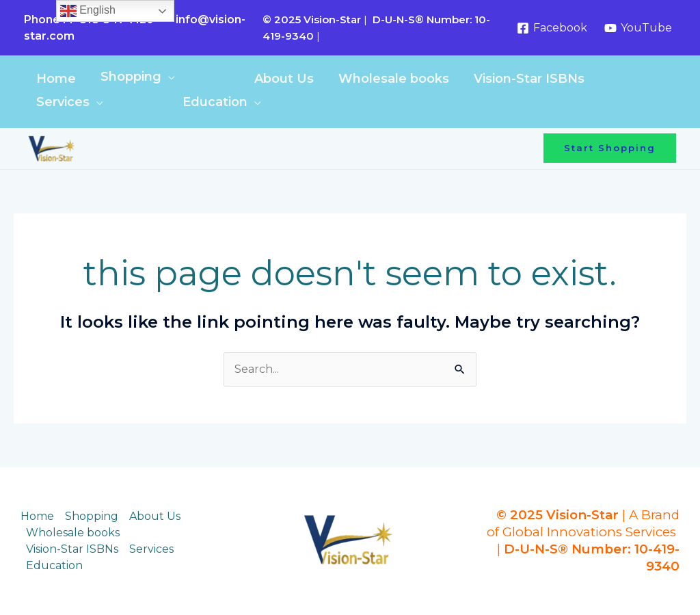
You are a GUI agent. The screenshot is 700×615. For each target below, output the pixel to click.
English (88, 11)
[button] (610, 148)
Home (56, 79)
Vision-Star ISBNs (529, 79)
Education (215, 102)
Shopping (131, 77)
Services (63, 102)
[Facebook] (552, 28)
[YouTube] (638, 28)
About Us (284, 79)
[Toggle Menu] (215, 81)
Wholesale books (394, 79)
